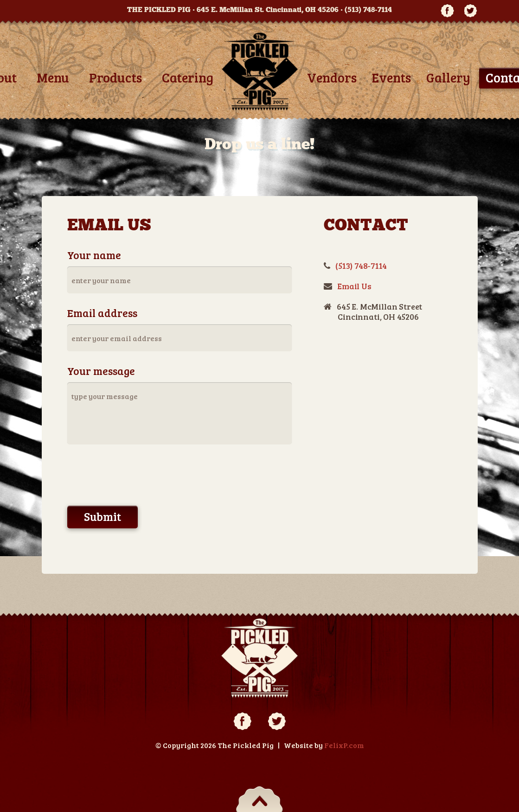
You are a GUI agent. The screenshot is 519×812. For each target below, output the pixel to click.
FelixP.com (344, 745)
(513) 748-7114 (368, 10)
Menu (53, 77)
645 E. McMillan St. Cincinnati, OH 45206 (268, 10)
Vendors (332, 77)
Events (391, 77)
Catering (188, 77)
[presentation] (138, 476)
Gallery (448, 77)
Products (115, 77)
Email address (102, 313)
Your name (94, 255)
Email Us (354, 286)
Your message (101, 371)
